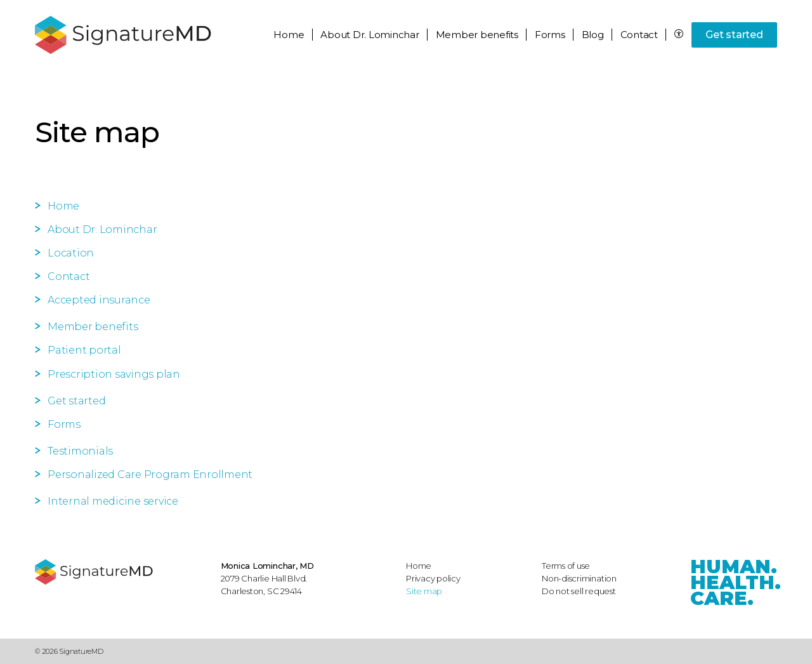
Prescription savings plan (114, 374)
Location (71, 253)
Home (289, 35)
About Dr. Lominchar (102, 229)
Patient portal (84, 350)
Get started (734, 35)
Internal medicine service (113, 501)
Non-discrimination (579, 578)
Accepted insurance (99, 300)
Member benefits (93, 327)
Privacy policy (433, 578)
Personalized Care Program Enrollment (150, 475)
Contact (639, 35)
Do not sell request (579, 591)
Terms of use (566, 566)
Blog (593, 35)
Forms (550, 35)
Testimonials (80, 451)
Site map (424, 591)
